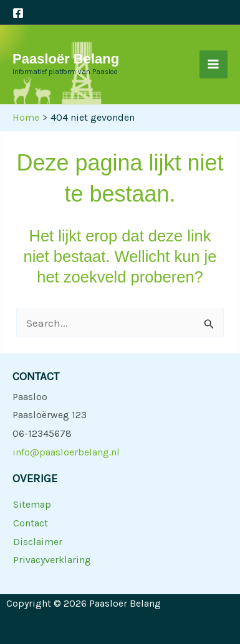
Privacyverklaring (52, 560)
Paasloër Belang (66, 59)
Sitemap (32, 504)
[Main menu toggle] (214, 65)
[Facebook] (18, 13)
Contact (31, 523)
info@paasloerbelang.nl (66, 452)
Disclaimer (38, 542)
